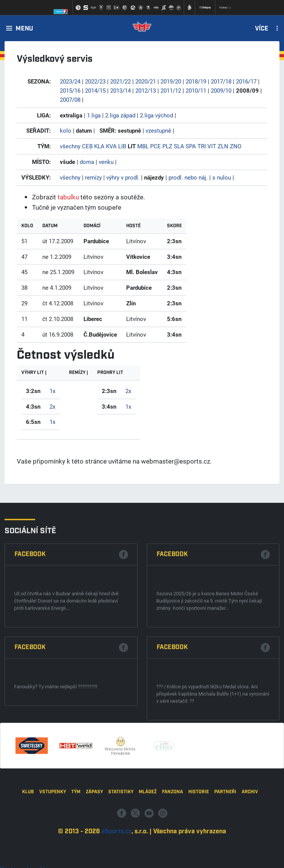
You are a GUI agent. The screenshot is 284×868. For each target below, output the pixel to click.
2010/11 (196, 90)
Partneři (225, 831)
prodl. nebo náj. (188, 177)
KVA (111, 146)
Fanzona (172, 831)
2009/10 (221, 90)
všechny (70, 146)
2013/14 (120, 90)
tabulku (68, 197)
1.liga (94, 115)
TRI (202, 146)
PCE (156, 146)
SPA (191, 146)
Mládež (148, 831)
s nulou (222, 177)
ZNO (236, 146)
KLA (99, 146)
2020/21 (146, 81)
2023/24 (70, 81)
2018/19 (196, 81)
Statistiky (121, 831)
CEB (87, 146)
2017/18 (221, 81)
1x (52, 391)
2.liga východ (156, 115)
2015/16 (70, 90)
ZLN (223, 146)
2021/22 (120, 81)
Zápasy (94, 831)
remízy (93, 177)
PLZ (167, 146)
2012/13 (146, 90)
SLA (179, 146)
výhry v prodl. (123, 177)
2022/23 (95, 81)
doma (87, 162)
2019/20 (171, 81)
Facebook (30, 648)
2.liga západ (120, 115)
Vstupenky (53, 831)
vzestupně (158, 130)
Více (262, 29)
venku (106, 162)
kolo (66, 130)
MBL (143, 146)
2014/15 (95, 90)
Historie (199, 831)
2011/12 (171, 90)
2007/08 (70, 99)
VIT (212, 146)
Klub (28, 831)
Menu (24, 29)
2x (52, 406)
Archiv (250, 831)
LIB (122, 146)
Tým (76, 831)
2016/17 (246, 81)
